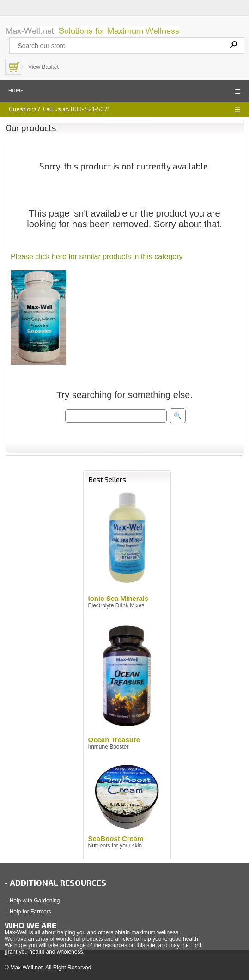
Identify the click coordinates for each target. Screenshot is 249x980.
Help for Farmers (30, 912)
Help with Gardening (35, 901)
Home (16, 90)
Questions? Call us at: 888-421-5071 (59, 109)
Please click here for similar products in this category (97, 257)
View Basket (43, 67)
